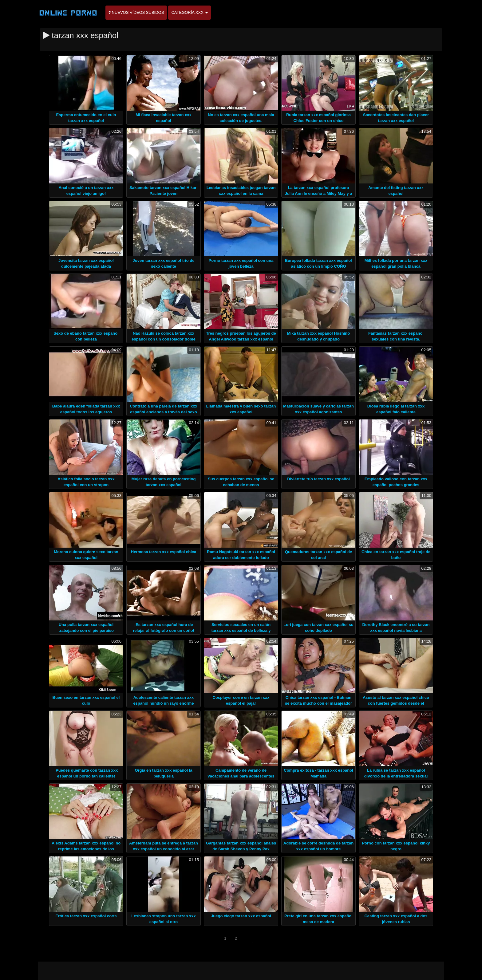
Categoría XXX (189, 12)
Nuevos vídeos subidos (136, 12)
